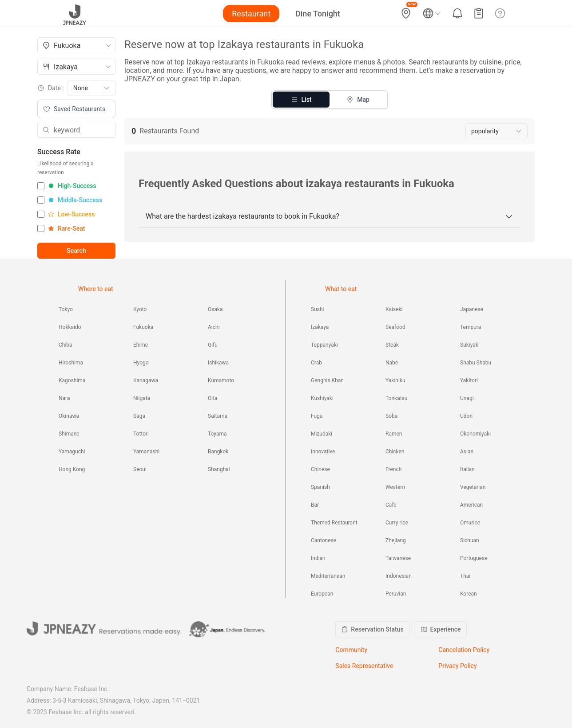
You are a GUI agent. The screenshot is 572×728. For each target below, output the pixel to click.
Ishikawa (218, 363)
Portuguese (474, 558)
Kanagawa (146, 380)
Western (395, 487)
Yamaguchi (72, 452)
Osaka (215, 309)
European (322, 594)
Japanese (472, 309)
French (393, 469)
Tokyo (66, 309)
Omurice (470, 523)
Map (358, 100)
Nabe (392, 363)
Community (351, 650)
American (471, 505)
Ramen (394, 434)
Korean (469, 594)
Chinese (320, 469)
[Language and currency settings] (432, 13)
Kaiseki (394, 309)
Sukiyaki (470, 345)
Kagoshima (72, 380)
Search (76, 251)
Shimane (69, 434)
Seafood (395, 327)
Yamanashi (146, 452)
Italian (467, 469)
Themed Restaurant (334, 523)
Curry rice (397, 523)
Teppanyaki (324, 345)
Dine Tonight (318, 14)
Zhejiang (396, 540)
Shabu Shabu (476, 363)
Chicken (395, 452)
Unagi (467, 398)
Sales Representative (364, 666)
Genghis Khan (327, 380)
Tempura (471, 327)
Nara (64, 398)
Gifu (213, 345)
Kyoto (140, 309)
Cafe (391, 505)
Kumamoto (221, 380)
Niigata (142, 398)
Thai (465, 576)
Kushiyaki (322, 398)
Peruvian (396, 594)
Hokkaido (70, 327)
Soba (391, 416)
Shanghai (219, 469)
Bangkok (218, 452)
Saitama (218, 416)
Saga (139, 416)
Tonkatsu (396, 398)
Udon (466, 416)
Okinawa (69, 416)
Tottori (141, 434)
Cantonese (324, 540)
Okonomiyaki (475, 434)
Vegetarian (473, 487)
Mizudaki (322, 434)
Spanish (320, 487)
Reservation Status (372, 629)
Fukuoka (143, 327)
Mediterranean (328, 576)
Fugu (317, 416)
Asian (467, 452)
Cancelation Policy (464, 650)
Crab (316, 363)
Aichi (214, 327)
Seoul (140, 469)
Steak (392, 345)
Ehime (141, 345)
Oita (213, 398)
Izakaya (320, 327)
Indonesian (399, 576)
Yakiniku (395, 380)
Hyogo (141, 363)
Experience (441, 629)
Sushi (317, 309)
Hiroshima (71, 363)
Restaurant (251, 14)
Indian (318, 558)
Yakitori (469, 380)
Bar (315, 505)
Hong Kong (72, 469)
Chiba (66, 345)
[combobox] (76, 45)
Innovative (323, 452)
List (301, 100)
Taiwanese (398, 558)
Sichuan (470, 540)
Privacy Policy (457, 666)
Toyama (217, 434)
